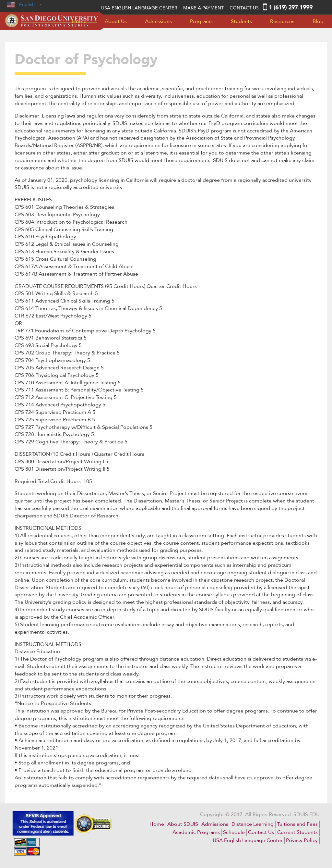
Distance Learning (253, 824)
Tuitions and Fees (297, 824)
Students (241, 21)
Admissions (158, 21)
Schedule (234, 832)
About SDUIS (183, 824)
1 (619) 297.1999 (291, 8)
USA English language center (139, 8)
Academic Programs (196, 832)
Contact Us (244, 8)
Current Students (297, 832)
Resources (282, 21)
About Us (116, 21)
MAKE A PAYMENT (203, 8)
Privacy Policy (302, 840)
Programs (201, 21)
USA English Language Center (248, 840)
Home (79, 21)
